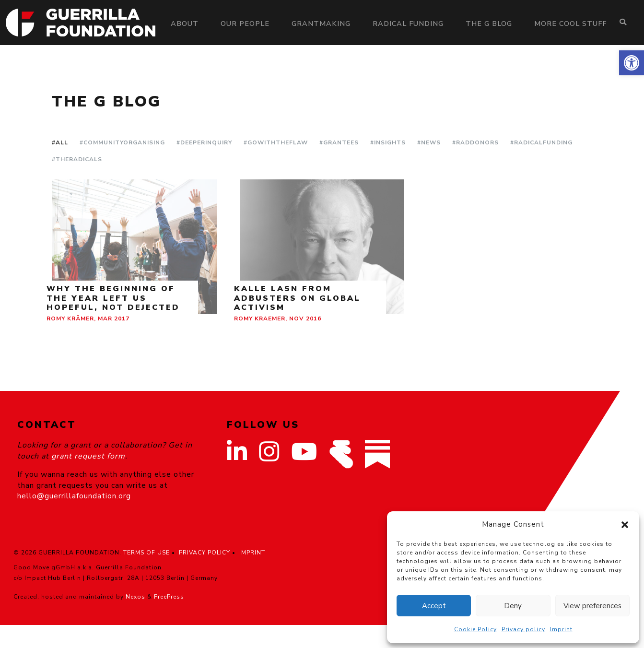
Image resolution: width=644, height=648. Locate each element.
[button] (632, 63)
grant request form (88, 456)
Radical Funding (408, 24)
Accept (434, 606)
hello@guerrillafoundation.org (74, 496)
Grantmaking (321, 24)
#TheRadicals (77, 159)
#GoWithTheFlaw (276, 142)
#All (60, 142)
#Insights (388, 142)
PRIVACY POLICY (205, 553)
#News (429, 142)
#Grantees (339, 142)
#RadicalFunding (541, 142)
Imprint (561, 629)
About (185, 24)
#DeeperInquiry (204, 142)
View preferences (592, 606)
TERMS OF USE (146, 553)
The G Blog (489, 24)
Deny (513, 606)
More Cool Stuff (570, 24)
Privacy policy (523, 629)
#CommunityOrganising (122, 142)
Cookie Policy (475, 629)
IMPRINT (252, 553)
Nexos (135, 597)
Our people (245, 24)
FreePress (169, 597)
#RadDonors (475, 142)
